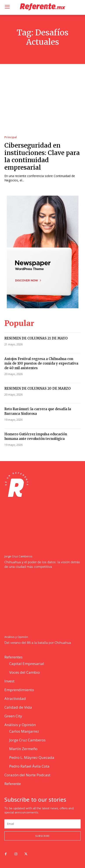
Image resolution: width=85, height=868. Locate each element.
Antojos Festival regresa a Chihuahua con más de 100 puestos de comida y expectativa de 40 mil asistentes (41, 363)
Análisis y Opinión (16, 637)
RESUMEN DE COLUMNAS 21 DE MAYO (36, 338)
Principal (11, 137)
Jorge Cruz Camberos (18, 556)
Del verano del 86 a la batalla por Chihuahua (38, 643)
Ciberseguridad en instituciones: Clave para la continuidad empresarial (42, 156)
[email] (42, 824)
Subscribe (42, 836)
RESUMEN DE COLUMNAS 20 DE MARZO (37, 388)
